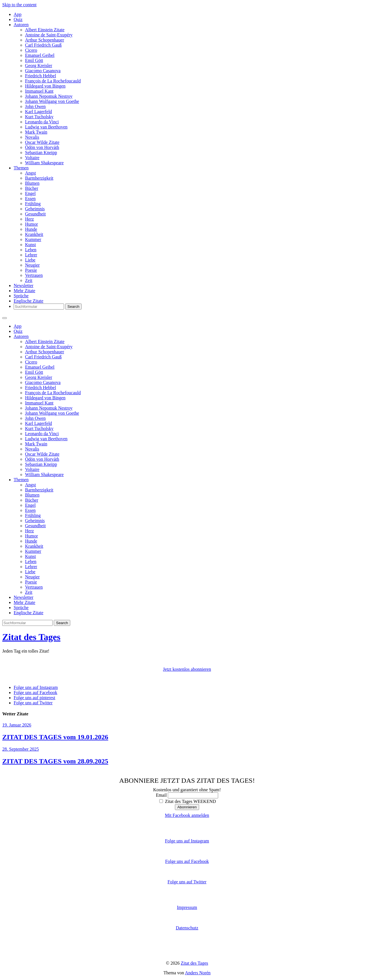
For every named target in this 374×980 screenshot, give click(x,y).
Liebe (30, 260)
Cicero (31, 50)
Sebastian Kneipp (41, 152)
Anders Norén (198, 973)
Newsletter (23, 286)
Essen (30, 199)
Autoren (21, 25)
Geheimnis (35, 209)
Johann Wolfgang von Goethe (52, 101)
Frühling (33, 204)
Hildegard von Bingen (45, 86)
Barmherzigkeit (39, 178)
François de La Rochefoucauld (53, 81)
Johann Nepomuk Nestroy (49, 96)
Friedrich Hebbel (41, 76)
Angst (30, 173)
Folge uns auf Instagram (187, 841)
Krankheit (34, 234)
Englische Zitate (28, 301)
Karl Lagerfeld (39, 112)
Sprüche (21, 296)
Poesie (31, 270)
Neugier (32, 265)
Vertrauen (34, 275)
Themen (21, 168)
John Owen (35, 106)
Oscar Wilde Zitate (42, 142)
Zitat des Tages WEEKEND (188, 801)
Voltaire (32, 158)
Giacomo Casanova (43, 71)
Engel (30, 193)
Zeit (29, 280)
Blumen (32, 183)
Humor (31, 224)
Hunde (31, 229)
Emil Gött (34, 60)
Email (161, 795)
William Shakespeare (44, 163)
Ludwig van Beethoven (46, 127)
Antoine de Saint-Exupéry (49, 35)
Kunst (30, 245)
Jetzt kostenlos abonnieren (187, 669)
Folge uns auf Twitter (187, 882)
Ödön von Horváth (42, 147)
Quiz (18, 19)
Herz (29, 219)
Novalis (32, 137)
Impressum (187, 907)
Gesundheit (35, 214)
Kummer (33, 239)
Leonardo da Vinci (42, 122)
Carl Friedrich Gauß (43, 45)
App (18, 14)
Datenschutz (187, 928)
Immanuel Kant (39, 91)
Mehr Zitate (24, 291)
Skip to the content (19, 5)
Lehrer (31, 255)
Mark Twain (36, 132)
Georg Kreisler (39, 66)
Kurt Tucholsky (39, 117)
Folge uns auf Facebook (187, 861)
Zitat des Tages (31, 637)
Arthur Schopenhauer (45, 40)
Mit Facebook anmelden (187, 815)
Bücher (32, 188)
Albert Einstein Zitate (45, 30)
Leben (31, 250)
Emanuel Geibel (40, 55)
